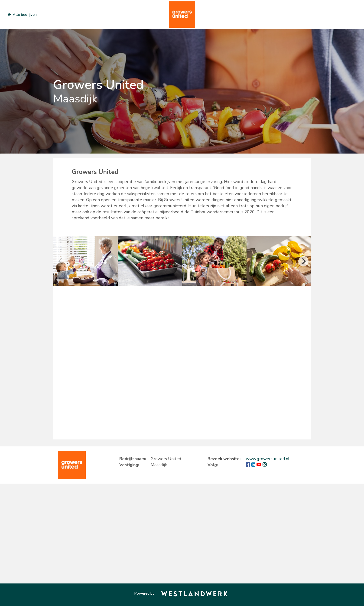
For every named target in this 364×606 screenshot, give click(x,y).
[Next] (303, 261)
